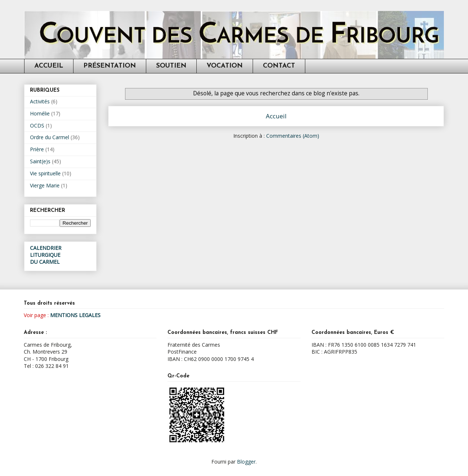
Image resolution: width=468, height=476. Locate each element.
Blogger (246, 462)
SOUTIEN (171, 66)
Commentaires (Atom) (293, 136)
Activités (40, 101)
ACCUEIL (49, 66)
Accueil (276, 116)
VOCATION (225, 66)
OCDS (37, 125)
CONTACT (279, 66)
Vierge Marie (45, 185)
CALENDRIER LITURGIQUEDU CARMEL (46, 255)
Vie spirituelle (45, 173)
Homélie (40, 113)
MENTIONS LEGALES (75, 315)
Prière (37, 149)
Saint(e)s (40, 161)
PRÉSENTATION (110, 66)
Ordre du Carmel (50, 137)
